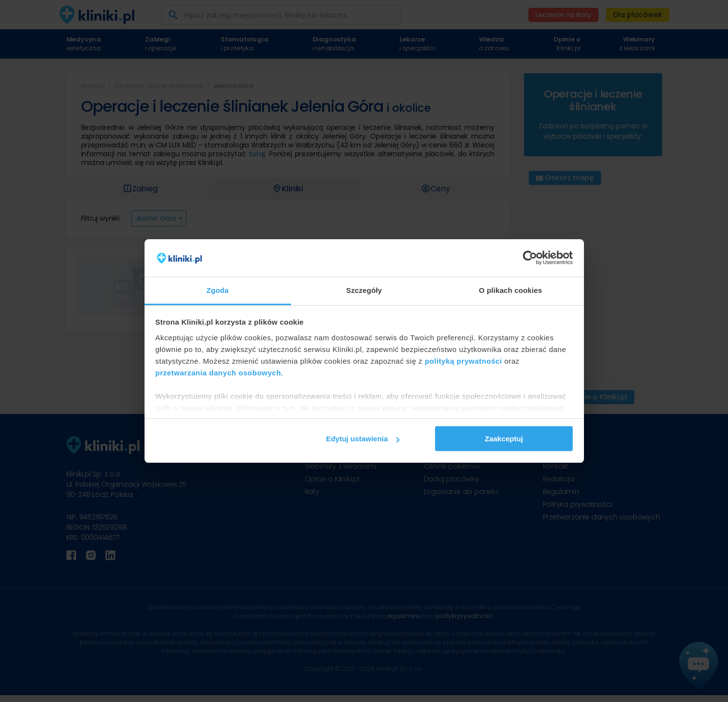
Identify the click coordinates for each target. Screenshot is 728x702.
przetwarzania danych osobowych (218, 373)
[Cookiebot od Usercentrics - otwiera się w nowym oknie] (530, 258)
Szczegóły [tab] (364, 290)
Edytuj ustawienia (363, 439)
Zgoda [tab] (218, 290)
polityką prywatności (463, 361)
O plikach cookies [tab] (510, 290)
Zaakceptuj (504, 439)
